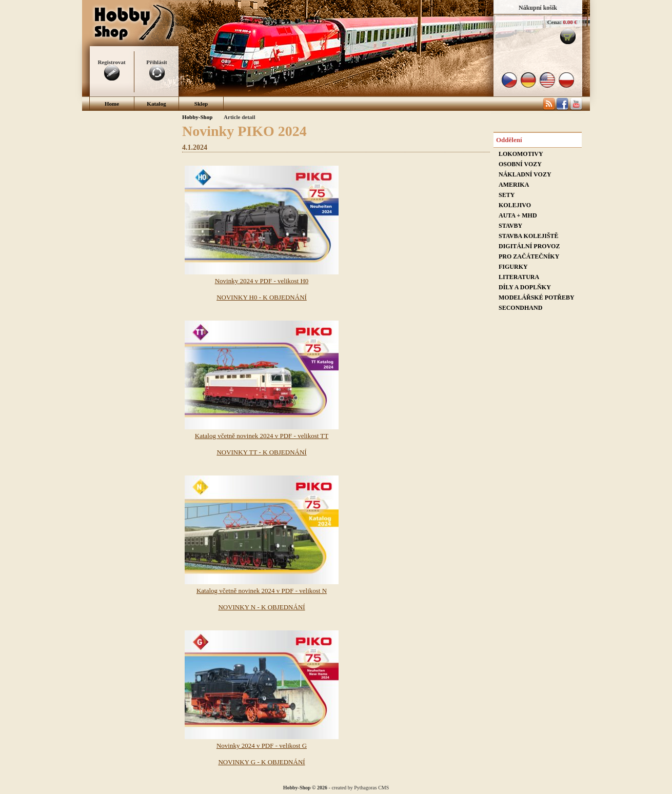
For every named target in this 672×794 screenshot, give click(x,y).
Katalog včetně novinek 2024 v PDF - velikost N (262, 591)
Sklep (201, 104)
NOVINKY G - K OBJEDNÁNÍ (261, 762)
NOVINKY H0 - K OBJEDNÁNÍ (262, 297)
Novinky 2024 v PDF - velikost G (262, 746)
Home (112, 104)
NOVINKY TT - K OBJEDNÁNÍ (261, 452)
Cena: (555, 22)
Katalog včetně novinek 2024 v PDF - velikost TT (262, 436)
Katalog (156, 104)
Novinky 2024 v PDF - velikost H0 (262, 281)
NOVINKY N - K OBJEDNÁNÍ (261, 607)
